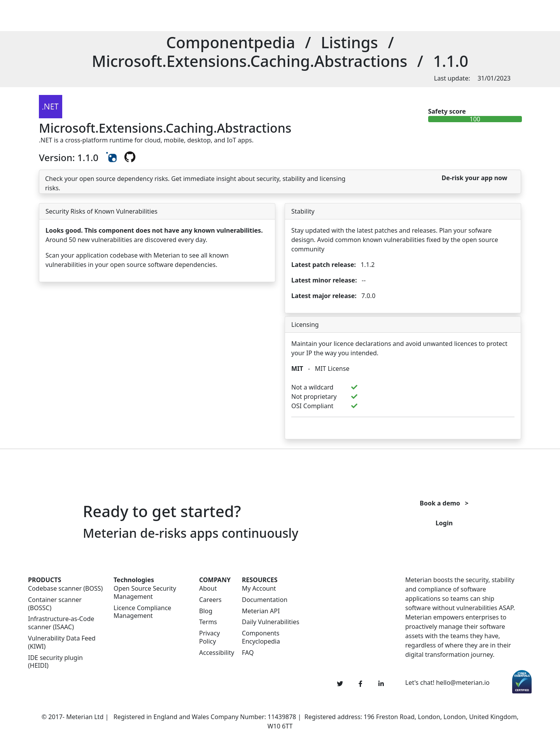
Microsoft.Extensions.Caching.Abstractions (250, 61)
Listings (349, 42)
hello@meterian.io (463, 683)
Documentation (265, 600)
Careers (210, 600)
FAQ (248, 653)
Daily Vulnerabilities (271, 622)
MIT (297, 368)
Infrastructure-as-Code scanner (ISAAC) (61, 623)
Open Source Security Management (145, 593)
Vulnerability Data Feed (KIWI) (62, 642)
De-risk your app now (474, 178)
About (208, 589)
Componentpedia (231, 42)
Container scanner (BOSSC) (55, 604)
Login (444, 523)
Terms (208, 622)
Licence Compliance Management (142, 612)
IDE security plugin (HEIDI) (55, 662)
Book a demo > (444, 503)
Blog (206, 611)
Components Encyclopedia (261, 637)
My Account (259, 589)
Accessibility (216, 653)
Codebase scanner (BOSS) (65, 589)
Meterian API (261, 611)
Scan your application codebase (92, 255)
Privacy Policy (209, 637)
